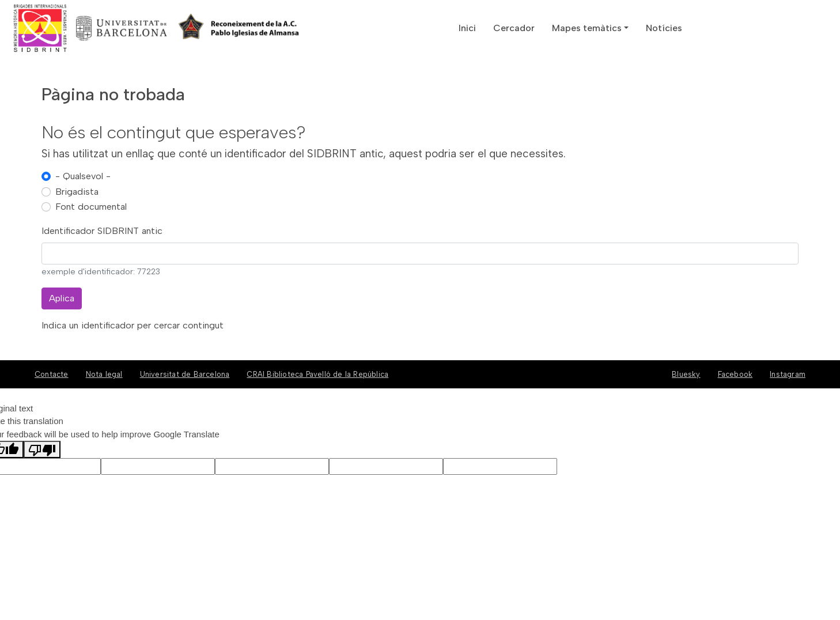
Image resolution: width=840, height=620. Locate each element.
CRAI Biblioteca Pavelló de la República (317, 374)
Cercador (514, 28)
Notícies (664, 28)
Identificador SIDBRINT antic (102, 231)
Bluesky (686, 374)
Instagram (788, 374)
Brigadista (77, 192)
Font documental (91, 207)
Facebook (735, 374)
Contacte (52, 374)
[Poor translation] (42, 449)
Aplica (62, 298)
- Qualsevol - (83, 176)
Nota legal (104, 374)
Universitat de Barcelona (185, 374)
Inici (467, 28)
